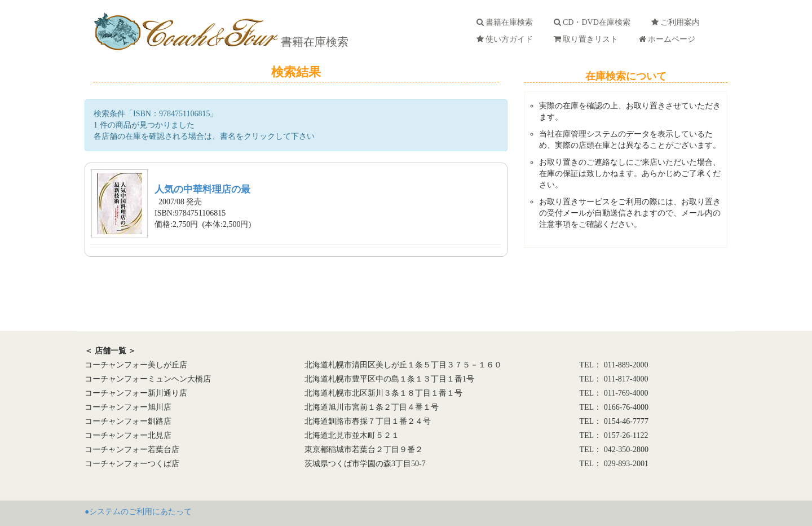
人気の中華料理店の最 (202, 189)
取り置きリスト (588, 39)
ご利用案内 (678, 22)
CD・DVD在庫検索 (594, 22)
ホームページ (669, 39)
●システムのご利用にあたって (138, 512)
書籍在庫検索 (313, 42)
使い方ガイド (507, 39)
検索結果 (296, 72)
